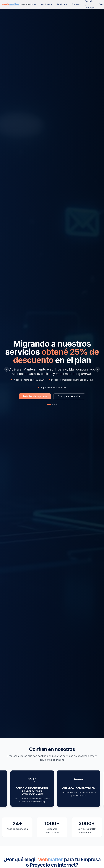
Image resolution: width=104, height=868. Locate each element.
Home (33, 4)
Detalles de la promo (35, 396)
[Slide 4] (57, 404)
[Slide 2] (53, 404)
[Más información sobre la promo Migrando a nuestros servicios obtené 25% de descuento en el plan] (35, 396)
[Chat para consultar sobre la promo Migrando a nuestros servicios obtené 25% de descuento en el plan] (69, 396)
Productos (62, 4)
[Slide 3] (55, 404)
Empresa (76, 4)
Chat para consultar (69, 396)
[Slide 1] (49, 404)
